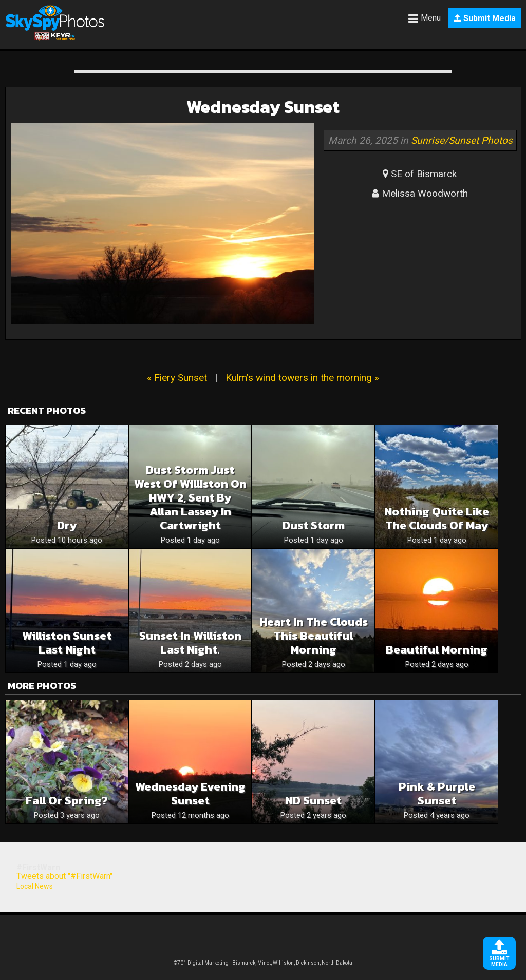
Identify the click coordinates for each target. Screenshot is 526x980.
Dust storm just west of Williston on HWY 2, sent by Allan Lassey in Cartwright (190, 498)
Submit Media (485, 18)
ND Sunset (313, 801)
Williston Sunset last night (67, 643)
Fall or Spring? (67, 801)
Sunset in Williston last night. (190, 643)
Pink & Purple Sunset (437, 794)
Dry (67, 525)
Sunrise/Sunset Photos (462, 140)
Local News (35, 886)
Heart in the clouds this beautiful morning (314, 636)
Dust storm (314, 525)
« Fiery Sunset (177, 378)
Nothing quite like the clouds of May (437, 518)
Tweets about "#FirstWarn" (64, 876)
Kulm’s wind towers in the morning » (302, 378)
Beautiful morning (437, 650)
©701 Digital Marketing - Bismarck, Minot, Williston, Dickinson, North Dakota (263, 963)
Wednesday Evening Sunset (190, 794)
